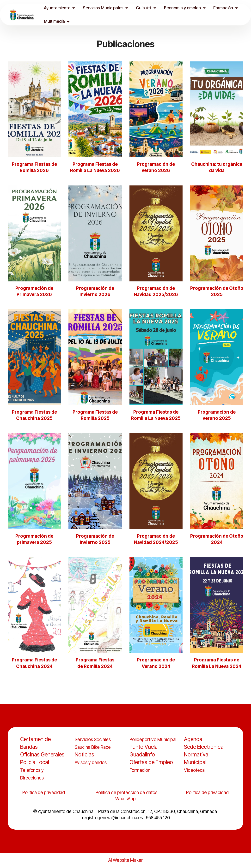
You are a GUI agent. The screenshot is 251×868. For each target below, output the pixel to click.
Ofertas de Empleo (151, 762)
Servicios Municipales (104, 8)
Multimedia (55, 21)
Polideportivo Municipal (153, 740)
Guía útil (144, 8)
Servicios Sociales (93, 740)
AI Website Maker (125, 860)
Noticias (84, 754)
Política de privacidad (44, 793)
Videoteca (194, 770)
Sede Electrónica (204, 747)
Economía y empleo (183, 8)
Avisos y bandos (91, 763)
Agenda (193, 739)
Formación (224, 8)
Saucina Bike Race (93, 747)
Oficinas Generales (42, 754)
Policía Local (35, 762)
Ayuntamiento (58, 8)
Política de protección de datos (127, 793)
